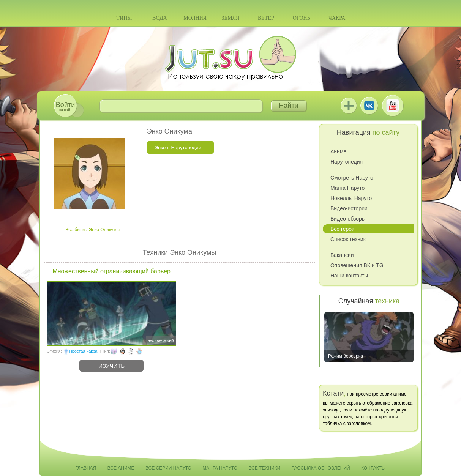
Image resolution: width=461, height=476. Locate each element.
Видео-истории (349, 208)
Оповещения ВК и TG (357, 265)
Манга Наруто (347, 188)
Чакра (337, 18)
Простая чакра (83, 351)
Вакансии (342, 255)
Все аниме (121, 468)
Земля (231, 18)
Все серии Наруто (168, 468)
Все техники (264, 468)
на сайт (65, 106)
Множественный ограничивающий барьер (111, 271)
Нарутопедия (347, 162)
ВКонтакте (369, 106)
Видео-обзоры (348, 219)
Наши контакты (349, 276)
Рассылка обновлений (321, 468)
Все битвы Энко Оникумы (92, 230)
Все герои (343, 229)
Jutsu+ (349, 106)
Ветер (266, 18)
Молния (195, 18)
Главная (86, 468)
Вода (159, 18)
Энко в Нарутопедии (178, 147)
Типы (124, 18)
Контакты (373, 468)
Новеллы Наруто (351, 198)
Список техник (348, 239)
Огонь (302, 18)
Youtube (393, 106)
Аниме (338, 151)
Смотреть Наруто (352, 178)
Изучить (111, 366)
